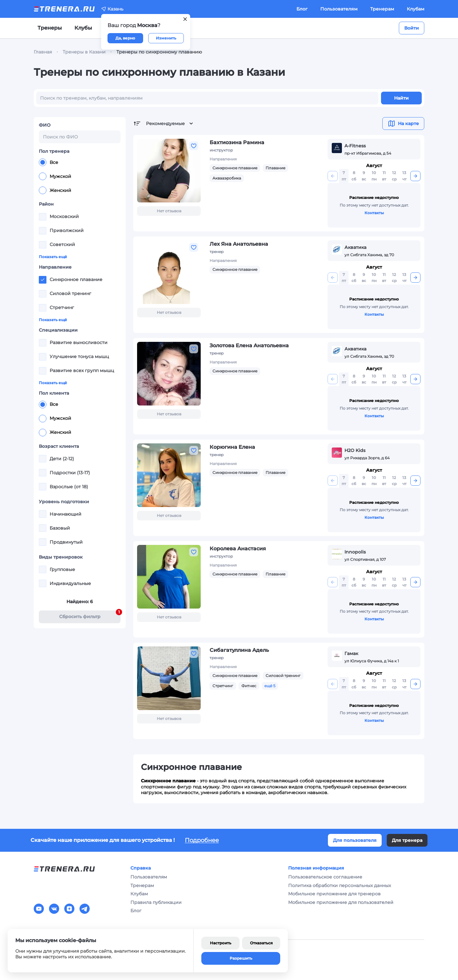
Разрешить (241, 958)
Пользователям (339, 9)
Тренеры (50, 28)
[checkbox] (43, 217)
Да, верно (125, 38)
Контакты (374, 213)
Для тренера (407, 840)
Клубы (83, 28)
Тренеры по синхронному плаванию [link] (159, 52)
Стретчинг (223, 686)
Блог (302, 9)
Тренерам (382, 9)
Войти (412, 28)
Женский (55, 190)
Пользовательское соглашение (325, 877)
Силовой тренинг (283, 676)
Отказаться (261, 943)
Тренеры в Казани (84, 52)
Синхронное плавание (235, 168)
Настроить (221, 943)
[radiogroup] (80, 176)
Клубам (416, 9)
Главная (43, 52)
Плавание (275, 168)
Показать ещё (53, 257)
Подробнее (202, 840)
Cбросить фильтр (90, 615)
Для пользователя (355, 840)
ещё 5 (270, 686)
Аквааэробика (227, 178)
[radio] (43, 162)
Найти (401, 98)
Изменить (166, 38)
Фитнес (249, 686)
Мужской (55, 176)
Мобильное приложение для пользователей (341, 902)
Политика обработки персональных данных (340, 885)
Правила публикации (156, 902)
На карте (403, 123)
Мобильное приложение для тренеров (334, 894)
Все (49, 162)
